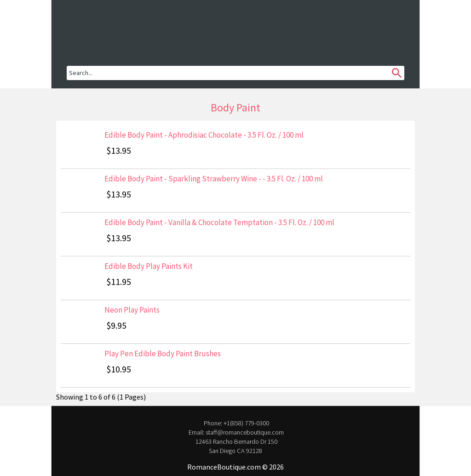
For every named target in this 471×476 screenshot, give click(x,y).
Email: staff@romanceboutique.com (235, 432)
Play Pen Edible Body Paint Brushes (163, 354)
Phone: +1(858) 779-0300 (236, 423)
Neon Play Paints (132, 310)
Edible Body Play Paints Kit (149, 266)
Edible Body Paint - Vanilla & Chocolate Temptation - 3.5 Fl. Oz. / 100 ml (219, 222)
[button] (96, 25)
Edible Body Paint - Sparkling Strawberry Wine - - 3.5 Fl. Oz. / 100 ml (214, 179)
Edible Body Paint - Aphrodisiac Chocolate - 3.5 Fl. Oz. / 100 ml (204, 135)
